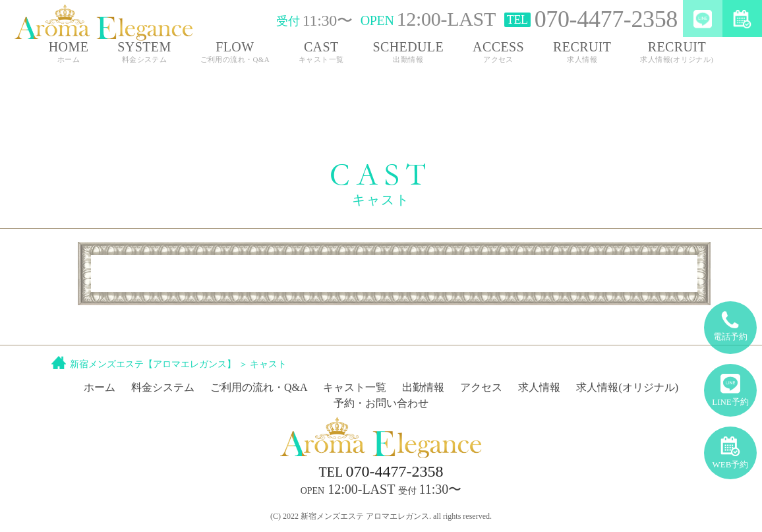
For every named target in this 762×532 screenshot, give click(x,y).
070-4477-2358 (381, 471)
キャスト (268, 364)
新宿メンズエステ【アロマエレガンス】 (153, 364)
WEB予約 (731, 448)
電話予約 (730, 321)
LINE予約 (730, 385)
